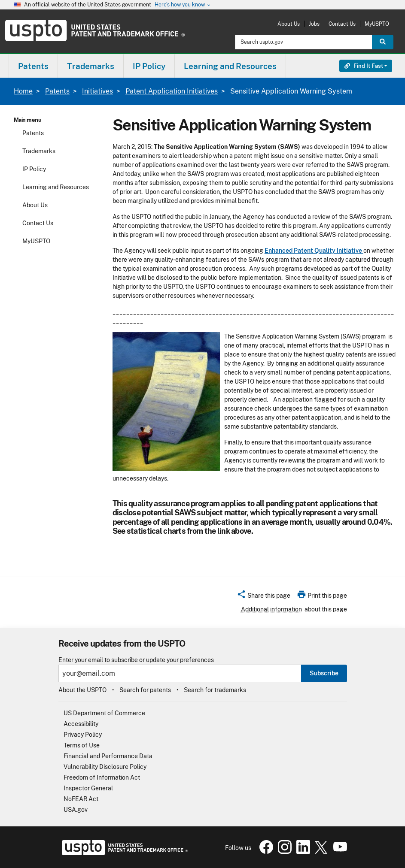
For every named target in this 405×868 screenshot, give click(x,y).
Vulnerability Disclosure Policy (105, 767)
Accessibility (81, 724)
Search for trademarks (215, 690)
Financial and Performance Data (108, 756)
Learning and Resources (56, 187)
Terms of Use (82, 745)
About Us (289, 24)
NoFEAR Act (81, 799)
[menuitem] (33, 66)
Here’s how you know (183, 5)
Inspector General (88, 788)
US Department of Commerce (104, 713)
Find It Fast (364, 66)
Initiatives (97, 91)
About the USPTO (82, 690)
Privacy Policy (83, 735)
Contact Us (342, 24)
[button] (263, 597)
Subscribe (324, 673)
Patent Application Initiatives (172, 91)
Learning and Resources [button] (230, 66)
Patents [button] (33, 66)
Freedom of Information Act (102, 777)
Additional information (271, 609)
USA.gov (76, 810)
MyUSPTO (377, 24)
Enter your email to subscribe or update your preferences (136, 660)
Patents (57, 91)
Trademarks (39, 151)
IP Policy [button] (149, 66)
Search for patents (145, 690)
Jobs (314, 24)
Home (23, 91)
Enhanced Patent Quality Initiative (314, 251)
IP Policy (34, 169)
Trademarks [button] (91, 66)
